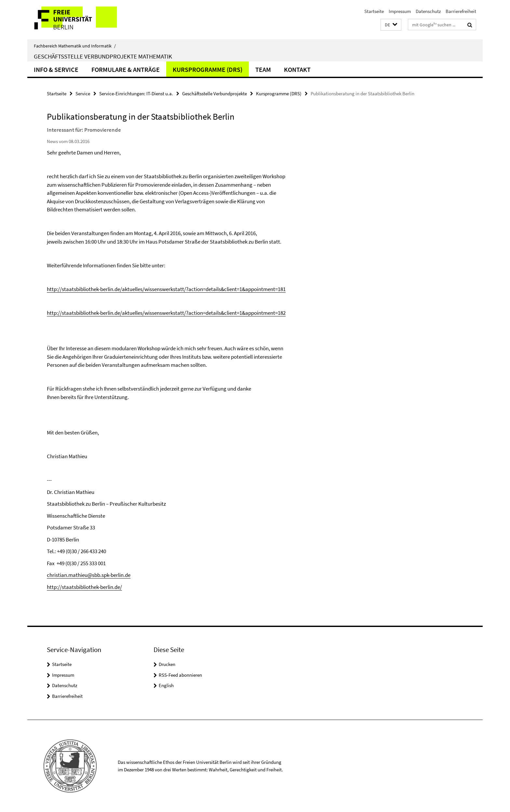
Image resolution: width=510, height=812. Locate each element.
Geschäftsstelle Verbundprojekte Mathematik (103, 56)
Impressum (400, 11)
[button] (391, 25)
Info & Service (56, 69)
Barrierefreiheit (461, 11)
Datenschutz (428, 11)
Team (263, 69)
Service (83, 93)
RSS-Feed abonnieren (180, 675)
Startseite (374, 11)
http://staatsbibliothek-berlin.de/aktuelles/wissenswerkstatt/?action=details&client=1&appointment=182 (166, 313)
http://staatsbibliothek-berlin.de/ (84, 587)
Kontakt (297, 69)
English (166, 685)
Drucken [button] (167, 664)
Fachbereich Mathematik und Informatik (75, 46)
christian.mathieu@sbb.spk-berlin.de (89, 575)
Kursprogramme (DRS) (208, 69)
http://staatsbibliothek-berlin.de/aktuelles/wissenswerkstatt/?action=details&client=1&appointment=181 (166, 289)
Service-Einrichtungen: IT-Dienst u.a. (136, 93)
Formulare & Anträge (126, 69)
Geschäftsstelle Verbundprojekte (215, 93)
